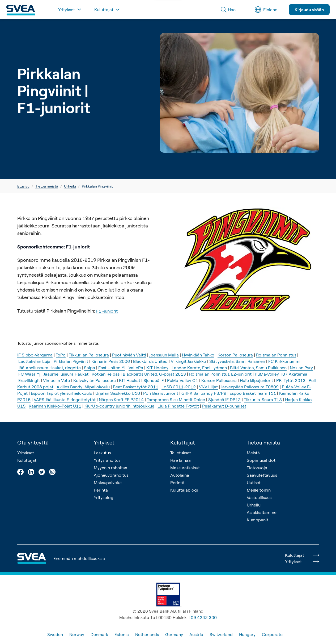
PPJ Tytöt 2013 (291, 380)
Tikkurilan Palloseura (89, 355)
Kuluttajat (27, 460)
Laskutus (102, 453)
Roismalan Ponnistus (276, 355)
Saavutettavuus (262, 475)
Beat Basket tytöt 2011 (136, 387)
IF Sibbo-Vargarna (35, 355)
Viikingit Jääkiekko (188, 361)
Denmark (99, 634)
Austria (196, 634)
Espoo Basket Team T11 (253, 393)
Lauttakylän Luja (34, 361)
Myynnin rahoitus (110, 468)
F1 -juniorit (107, 311)
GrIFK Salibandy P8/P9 (204, 393)
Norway (77, 634)
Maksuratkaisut (185, 468)
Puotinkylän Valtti (129, 355)
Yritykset (26, 453)
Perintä (101, 490)
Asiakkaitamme (262, 512)
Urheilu (70, 186)
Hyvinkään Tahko (198, 355)
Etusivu (23, 186)
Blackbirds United (150, 361)
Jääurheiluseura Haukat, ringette (50, 368)
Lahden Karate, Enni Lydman (199, 368)
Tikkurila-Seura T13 (263, 400)
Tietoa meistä (47, 186)
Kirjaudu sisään (309, 10)
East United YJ (112, 368)
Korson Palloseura (235, 355)
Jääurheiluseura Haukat (66, 374)
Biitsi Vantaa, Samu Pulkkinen (258, 368)
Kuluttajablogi (184, 490)
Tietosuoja (257, 468)
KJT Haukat (130, 380)
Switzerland (221, 634)
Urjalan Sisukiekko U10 (118, 393)
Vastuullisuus (259, 497)
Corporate (272, 634)
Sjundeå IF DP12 (224, 400)
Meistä (253, 453)
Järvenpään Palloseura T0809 (250, 387)
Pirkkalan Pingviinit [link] (97, 186)
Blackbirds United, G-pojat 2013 (154, 374)
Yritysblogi (104, 497)
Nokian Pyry (301, 368)
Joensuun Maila (164, 355)
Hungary (247, 634)
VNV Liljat (208, 387)
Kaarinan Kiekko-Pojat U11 (55, 406)
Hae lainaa (180, 460)
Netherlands (147, 634)
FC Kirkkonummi (284, 361)
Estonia (122, 634)
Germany (174, 634)
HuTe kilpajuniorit (256, 380)
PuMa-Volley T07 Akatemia (281, 374)
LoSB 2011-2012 (179, 387)
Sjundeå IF (154, 380)
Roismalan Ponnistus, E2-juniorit (221, 374)
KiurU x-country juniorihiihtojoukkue (119, 406)
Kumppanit (258, 520)
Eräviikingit (29, 380)
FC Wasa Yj (29, 374)
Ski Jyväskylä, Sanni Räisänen (237, 361)
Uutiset (254, 483)
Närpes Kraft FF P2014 (121, 400)
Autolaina (180, 475)
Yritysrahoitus (107, 460)
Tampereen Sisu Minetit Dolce (176, 400)
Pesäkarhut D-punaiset (224, 406)
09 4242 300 (204, 617)
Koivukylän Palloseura (95, 380)
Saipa (90, 368)
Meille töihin (259, 490)
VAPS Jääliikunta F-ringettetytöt (65, 400)
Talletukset (181, 453)
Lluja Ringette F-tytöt (178, 406)
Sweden (55, 634)
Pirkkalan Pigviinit (71, 361)
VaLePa (136, 368)
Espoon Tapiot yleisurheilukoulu (61, 393)
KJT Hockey (157, 368)
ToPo (61, 355)
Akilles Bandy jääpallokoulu (83, 387)
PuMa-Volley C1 (183, 380)
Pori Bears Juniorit (161, 393)
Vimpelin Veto (57, 380)
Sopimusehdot (261, 460)
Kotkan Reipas (106, 374)
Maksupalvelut (108, 483)
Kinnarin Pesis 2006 (111, 361)
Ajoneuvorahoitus (111, 475)
